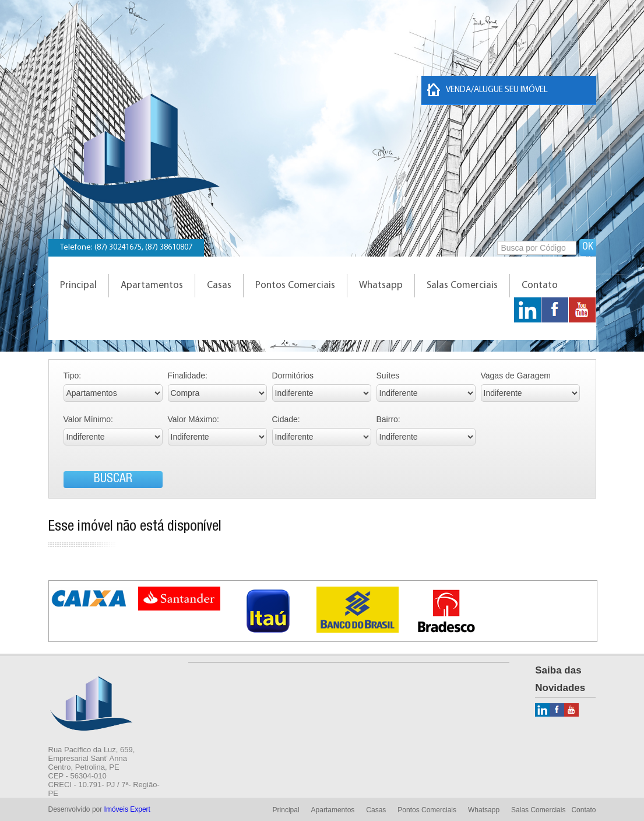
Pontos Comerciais (295, 285)
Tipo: (73, 376)
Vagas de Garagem (516, 376)
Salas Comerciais (462, 285)
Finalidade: (188, 376)
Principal (78, 285)
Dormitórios (293, 376)
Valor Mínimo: (88, 419)
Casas (219, 285)
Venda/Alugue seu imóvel (488, 90)
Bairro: (388, 419)
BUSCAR (113, 480)
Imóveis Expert (127, 809)
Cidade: (286, 419)
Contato (540, 285)
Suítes (388, 376)
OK (588, 247)
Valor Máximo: (193, 419)
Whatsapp (381, 285)
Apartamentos (152, 285)
